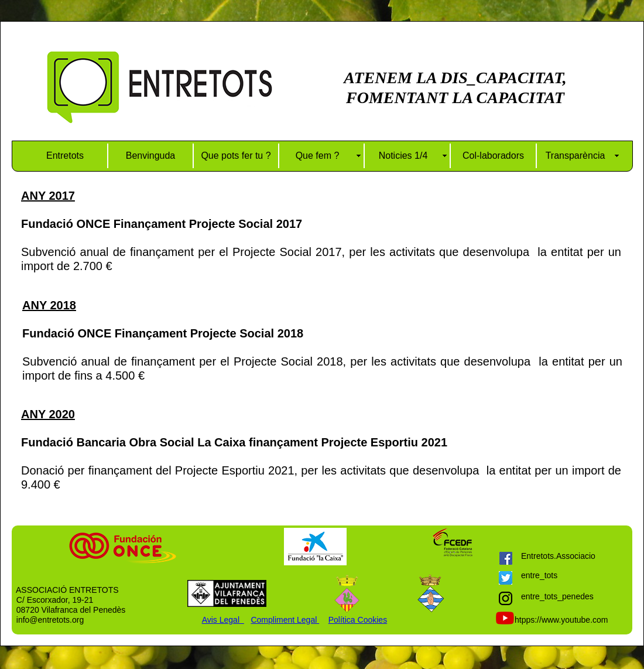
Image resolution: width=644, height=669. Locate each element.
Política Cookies (358, 620)
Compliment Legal (285, 620)
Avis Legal (223, 620)
